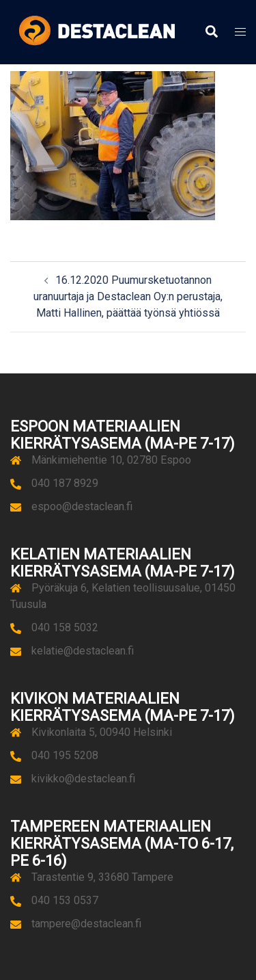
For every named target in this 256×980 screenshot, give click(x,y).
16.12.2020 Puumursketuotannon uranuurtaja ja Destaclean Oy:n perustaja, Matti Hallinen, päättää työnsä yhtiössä (128, 296)
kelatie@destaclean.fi (83, 651)
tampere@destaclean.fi (86, 924)
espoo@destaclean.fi (82, 506)
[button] (211, 32)
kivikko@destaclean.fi (83, 779)
